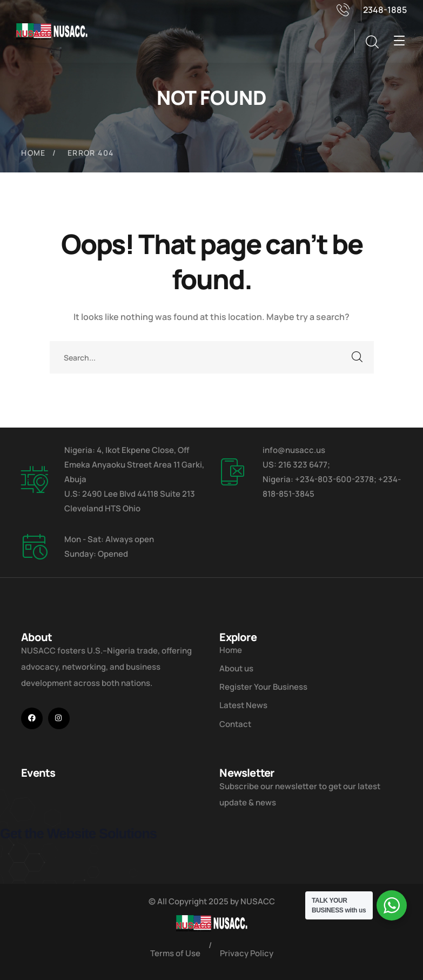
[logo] (52, 30)
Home (33, 153)
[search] (372, 42)
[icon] (32, 718)
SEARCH (358, 357)
